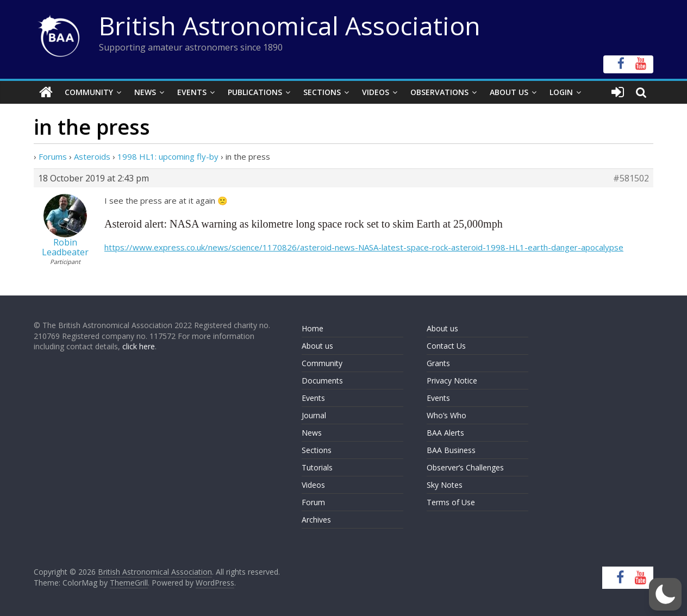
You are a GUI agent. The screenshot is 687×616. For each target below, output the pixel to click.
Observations (439, 92)
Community (89, 92)
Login (561, 92)
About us (317, 346)
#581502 (631, 178)
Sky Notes (445, 485)
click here (139, 346)
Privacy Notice (452, 381)
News (145, 92)
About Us (509, 92)
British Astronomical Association (290, 26)
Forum (313, 502)
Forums (53, 156)
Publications (255, 92)
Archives (316, 520)
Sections (322, 92)
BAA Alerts (445, 433)
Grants (438, 363)
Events (192, 92)
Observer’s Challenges (465, 467)
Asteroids (92, 156)
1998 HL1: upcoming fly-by (168, 156)
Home (313, 328)
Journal (314, 415)
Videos (376, 92)
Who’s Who (446, 415)
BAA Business (451, 450)
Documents (322, 381)
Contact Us (446, 346)
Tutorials (317, 467)
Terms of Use (451, 502)
